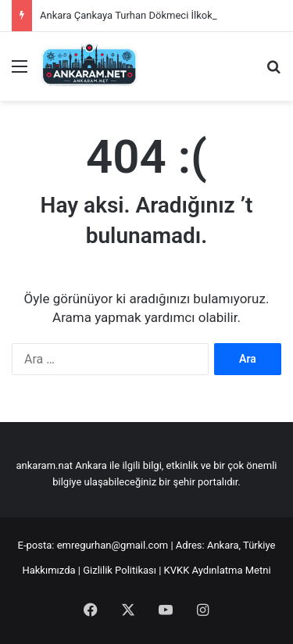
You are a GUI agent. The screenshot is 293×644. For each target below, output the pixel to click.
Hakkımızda (48, 570)
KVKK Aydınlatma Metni (218, 570)
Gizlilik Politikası (120, 570)
